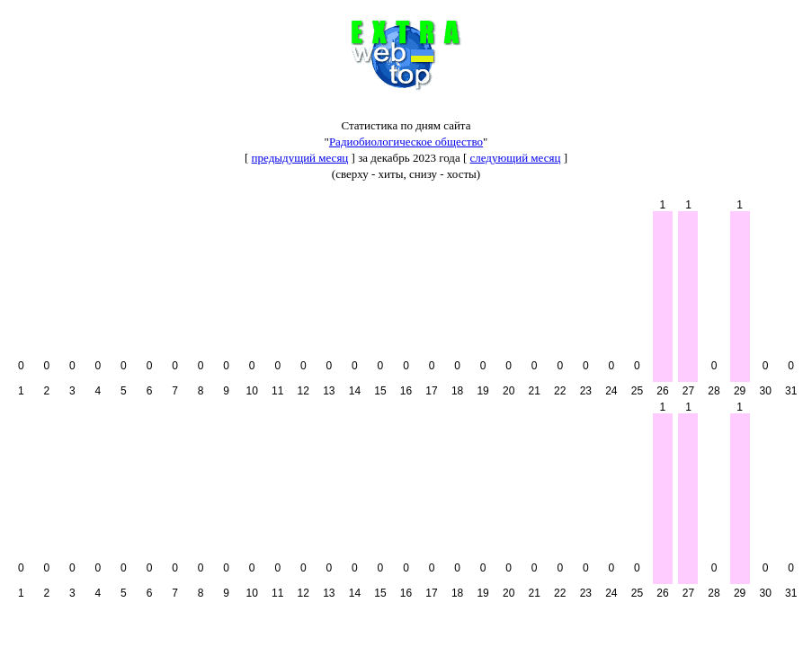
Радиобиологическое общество (406, 142)
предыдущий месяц (300, 158)
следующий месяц (516, 158)
